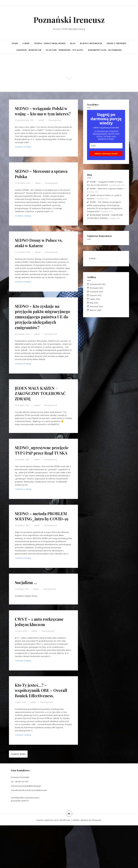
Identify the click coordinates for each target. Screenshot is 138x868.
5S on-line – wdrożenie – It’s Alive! (65, 50)
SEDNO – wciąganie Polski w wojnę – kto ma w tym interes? (41, 113)
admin (42, 125)
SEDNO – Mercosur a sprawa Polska (38, 179)
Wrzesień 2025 (97, 288)
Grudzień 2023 (96, 292)
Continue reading (24, 153)
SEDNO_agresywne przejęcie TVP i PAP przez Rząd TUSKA (43, 469)
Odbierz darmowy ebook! (106, 154)
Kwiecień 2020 (96, 306)
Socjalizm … (28, 614)
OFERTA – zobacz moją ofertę (50, 43)
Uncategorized (57, 125)
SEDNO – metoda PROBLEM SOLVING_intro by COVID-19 (36, 542)
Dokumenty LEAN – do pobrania (105, 50)
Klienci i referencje (91, 43)
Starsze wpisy (18, 797)
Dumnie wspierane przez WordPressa (53, 863)
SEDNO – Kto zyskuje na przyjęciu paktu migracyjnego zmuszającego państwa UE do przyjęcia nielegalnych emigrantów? (42, 327)
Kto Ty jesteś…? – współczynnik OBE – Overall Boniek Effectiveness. (38, 730)
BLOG (73, 43)
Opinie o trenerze (116, 43)
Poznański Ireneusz (69, 20)
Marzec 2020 (96, 310)
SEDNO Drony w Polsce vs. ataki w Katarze (41, 248)
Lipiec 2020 (95, 299)
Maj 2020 (94, 303)
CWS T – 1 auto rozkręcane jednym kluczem (36, 656)
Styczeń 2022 (96, 295)
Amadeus (85, 863)
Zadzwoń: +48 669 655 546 (29, 50)
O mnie (26, 43)
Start (15, 43)
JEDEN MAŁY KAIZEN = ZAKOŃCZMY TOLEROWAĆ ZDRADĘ (41, 409)
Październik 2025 (98, 284)
